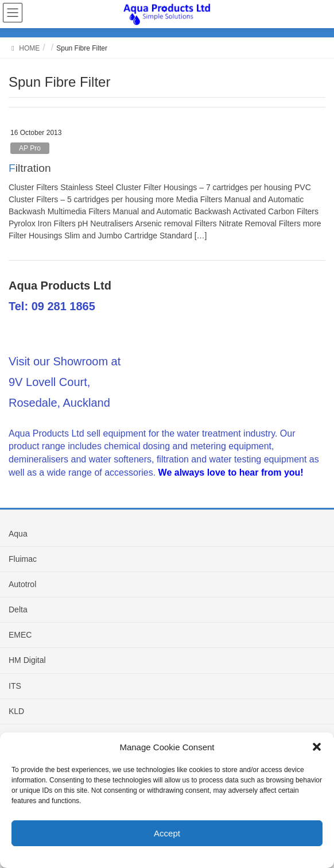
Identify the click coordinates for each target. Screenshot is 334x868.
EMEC (20, 635)
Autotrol (22, 584)
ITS (15, 686)
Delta (18, 609)
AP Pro (30, 148)
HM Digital (27, 660)
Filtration (30, 168)
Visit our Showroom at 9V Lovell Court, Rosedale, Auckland (65, 382)
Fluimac (23, 559)
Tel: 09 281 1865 (52, 306)
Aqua (18, 534)
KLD (16, 711)
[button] (317, 747)
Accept (167, 833)
